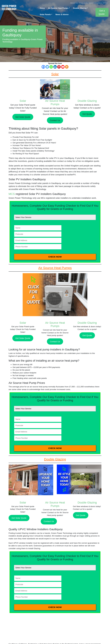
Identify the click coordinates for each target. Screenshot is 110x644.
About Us (74, 3)
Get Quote (87, 114)
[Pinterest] (59, 67)
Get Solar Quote (23, 117)
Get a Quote (102, 12)
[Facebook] (43, 67)
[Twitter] (47, 67)
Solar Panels (45, 14)
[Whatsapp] (51, 67)
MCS (12, 194)
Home (42, 8)
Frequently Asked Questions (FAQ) (94, 3)
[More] (67, 67)
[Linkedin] (55, 67)
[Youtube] (63, 67)
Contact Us (55, 120)
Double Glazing (80, 8)
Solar (23, 101)
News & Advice (62, 14)
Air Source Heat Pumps (58, 8)
